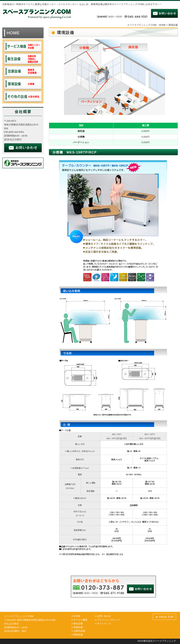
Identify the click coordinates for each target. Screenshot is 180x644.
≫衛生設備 (77, 624)
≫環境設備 (77, 635)
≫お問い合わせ (103, 616)
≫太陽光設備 (78, 631)
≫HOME (76, 616)
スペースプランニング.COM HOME (147, 25)
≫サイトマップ (103, 624)
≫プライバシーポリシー (107, 620)
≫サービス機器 (79, 620)
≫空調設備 (77, 627)
